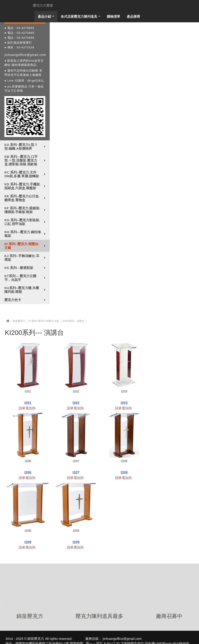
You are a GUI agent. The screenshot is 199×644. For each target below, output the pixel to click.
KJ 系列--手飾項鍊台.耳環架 (26, 258)
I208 (124, 461)
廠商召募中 (169, 616)
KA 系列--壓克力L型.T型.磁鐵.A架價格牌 (26, 147)
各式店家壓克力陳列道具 (81, 18)
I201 (28, 391)
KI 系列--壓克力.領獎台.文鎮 (26, 246)
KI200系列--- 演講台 (73, 321)
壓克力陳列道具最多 (99, 616)
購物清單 (114, 16)
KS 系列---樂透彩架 (26, 269)
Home (8, 321)
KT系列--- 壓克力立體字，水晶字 (26, 278)
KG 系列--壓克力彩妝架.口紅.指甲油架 (26, 222)
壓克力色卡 (26, 301)
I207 (76, 461)
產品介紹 (47, 18)
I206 (28, 461)
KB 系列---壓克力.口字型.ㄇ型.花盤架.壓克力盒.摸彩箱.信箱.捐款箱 (26, 160)
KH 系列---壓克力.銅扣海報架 (26, 234)
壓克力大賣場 (43, 5)
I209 (76, 531)
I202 (76, 391)
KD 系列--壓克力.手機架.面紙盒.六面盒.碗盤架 (26, 186)
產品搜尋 (133, 16)
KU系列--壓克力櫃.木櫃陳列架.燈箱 (26, 290)
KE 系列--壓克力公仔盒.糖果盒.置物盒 (26, 198)
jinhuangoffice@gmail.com (25, 55)
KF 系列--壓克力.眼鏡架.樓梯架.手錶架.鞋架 (26, 210)
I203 (124, 391)
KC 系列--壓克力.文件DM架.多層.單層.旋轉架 (26, 174)
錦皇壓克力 (19, 321)
